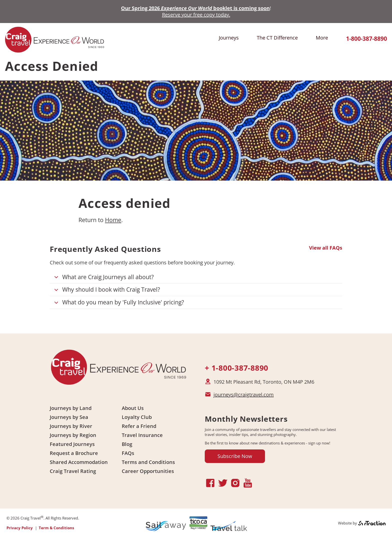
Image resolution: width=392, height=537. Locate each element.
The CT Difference (277, 38)
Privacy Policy (20, 528)
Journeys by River (71, 426)
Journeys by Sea (69, 417)
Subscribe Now (235, 456)
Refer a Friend (139, 426)
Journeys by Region (73, 435)
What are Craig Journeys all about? (103, 278)
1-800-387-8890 (366, 39)
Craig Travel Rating (73, 471)
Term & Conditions (56, 528)
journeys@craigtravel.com (244, 395)
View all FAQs (326, 248)
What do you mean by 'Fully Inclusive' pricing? (118, 304)
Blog (127, 444)
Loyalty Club (137, 417)
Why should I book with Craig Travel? (106, 291)
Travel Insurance (142, 435)
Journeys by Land (71, 408)
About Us (133, 408)
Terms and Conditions (148, 462)
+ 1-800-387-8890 (236, 368)
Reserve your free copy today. (196, 15)
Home (113, 220)
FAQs (128, 453)
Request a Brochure (74, 453)
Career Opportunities (148, 471)
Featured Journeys (72, 444)
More (322, 38)
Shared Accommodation (79, 462)
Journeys (229, 38)
